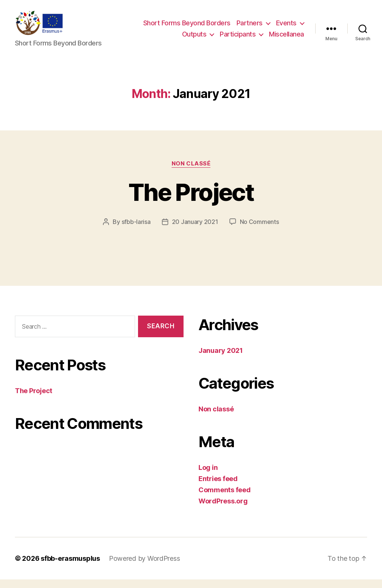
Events (286, 27)
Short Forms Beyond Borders (187, 27)
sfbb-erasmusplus (70, 567)
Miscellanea (286, 39)
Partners (250, 27)
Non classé (191, 172)
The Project (191, 201)
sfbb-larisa (136, 230)
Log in (208, 476)
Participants (238, 39)
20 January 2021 (195, 230)
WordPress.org (223, 510)
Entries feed (218, 487)
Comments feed (225, 498)
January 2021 (221, 359)
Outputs (194, 39)
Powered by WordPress (145, 567)
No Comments (259, 230)
